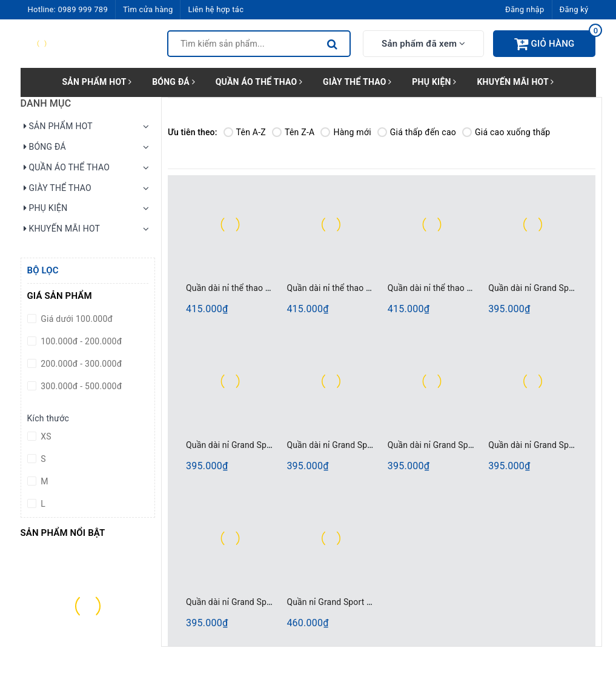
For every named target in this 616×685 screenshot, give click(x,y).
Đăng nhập (525, 9)
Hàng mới (346, 132)
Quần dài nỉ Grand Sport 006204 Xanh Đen (367, 445)
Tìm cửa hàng (148, 9)
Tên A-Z (245, 132)
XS (45, 436)
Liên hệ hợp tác (216, 9)
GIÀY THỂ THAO (357, 82)
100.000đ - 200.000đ (81, 341)
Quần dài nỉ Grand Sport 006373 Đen (458, 445)
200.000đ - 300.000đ (81, 364)
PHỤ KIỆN (434, 82)
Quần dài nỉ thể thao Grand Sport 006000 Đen (373, 288)
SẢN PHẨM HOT (97, 82)
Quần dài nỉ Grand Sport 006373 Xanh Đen (267, 602)
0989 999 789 (83, 9)
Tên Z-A (293, 132)
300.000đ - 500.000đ (81, 386)
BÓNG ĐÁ (174, 82)
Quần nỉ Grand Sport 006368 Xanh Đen (360, 602)
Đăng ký (574, 9)
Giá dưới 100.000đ (76, 319)
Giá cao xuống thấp (506, 132)
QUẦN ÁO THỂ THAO (259, 82)
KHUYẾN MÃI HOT (515, 82)
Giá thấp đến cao (417, 132)
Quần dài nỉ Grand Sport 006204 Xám (257, 445)
